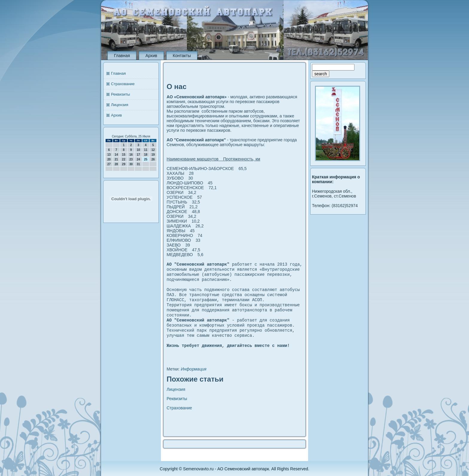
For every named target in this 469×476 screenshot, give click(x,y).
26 (153, 159)
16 (131, 155)
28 (116, 164)
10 (138, 150)
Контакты (182, 56)
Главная (122, 56)
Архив (151, 56)
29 (124, 164)
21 (116, 159)
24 (138, 159)
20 (109, 159)
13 (109, 155)
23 (131, 159)
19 (153, 155)
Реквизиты (121, 94)
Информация (194, 380)
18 (146, 155)
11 (146, 150)
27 (109, 164)
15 (124, 155)
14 (116, 155)
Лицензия (120, 105)
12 (153, 150)
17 (138, 155)
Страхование (123, 84)
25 (146, 159)
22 (124, 159)
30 (131, 164)
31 (138, 164)
